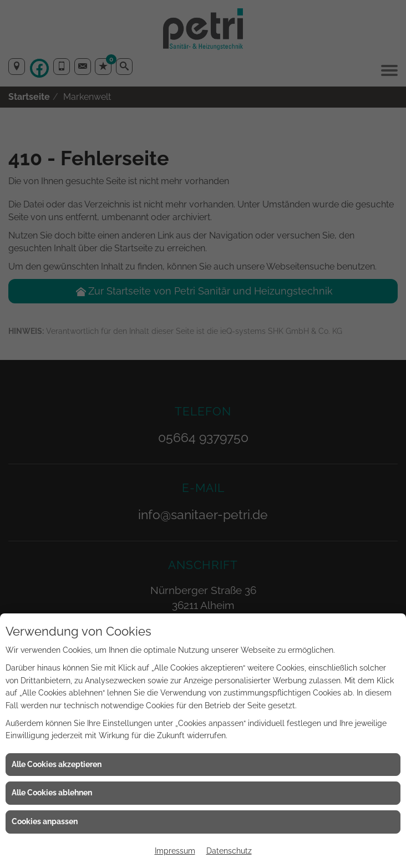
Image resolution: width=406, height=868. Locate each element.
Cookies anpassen (45, 821)
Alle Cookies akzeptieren (57, 764)
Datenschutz (229, 851)
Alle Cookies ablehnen (52, 793)
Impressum (175, 851)
